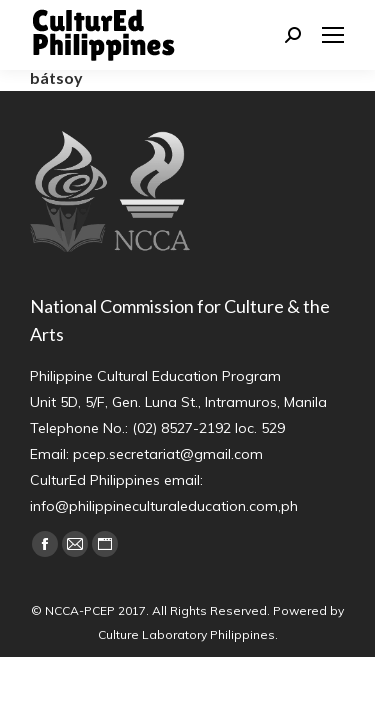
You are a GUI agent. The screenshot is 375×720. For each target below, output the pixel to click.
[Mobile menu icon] (333, 35)
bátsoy (56, 77)
